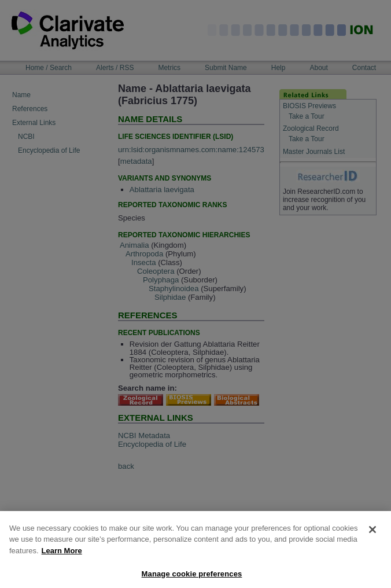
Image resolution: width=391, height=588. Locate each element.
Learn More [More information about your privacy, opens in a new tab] (62, 558)
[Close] (372, 536)
